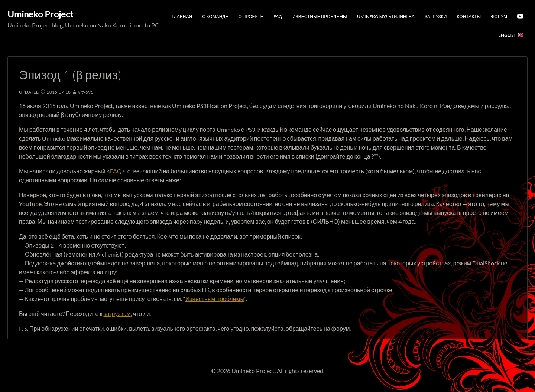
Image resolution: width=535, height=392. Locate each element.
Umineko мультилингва (386, 17)
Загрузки (436, 17)
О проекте (251, 17)
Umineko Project (40, 14)
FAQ (278, 17)
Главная (182, 17)
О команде (215, 17)
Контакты (469, 17)
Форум (499, 17)
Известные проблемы (320, 17)
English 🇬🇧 (511, 35)
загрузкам (117, 313)
